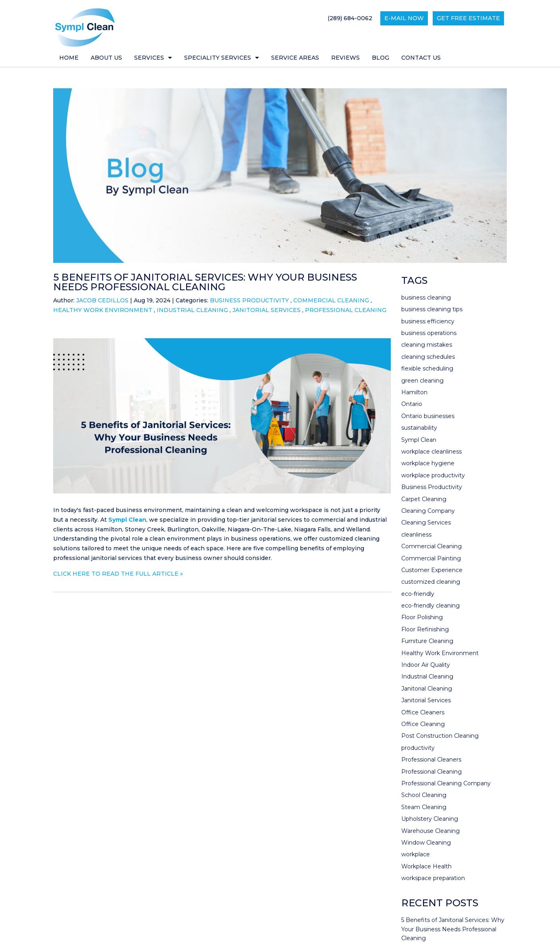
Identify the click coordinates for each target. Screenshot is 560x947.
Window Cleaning (426, 843)
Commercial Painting (431, 558)
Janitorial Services (267, 310)
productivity (418, 748)
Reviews (345, 58)
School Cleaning (424, 795)
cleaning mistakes (427, 345)
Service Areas (295, 58)
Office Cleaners (423, 712)
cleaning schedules (428, 357)
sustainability (419, 428)
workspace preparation (433, 878)
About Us (106, 58)
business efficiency (428, 321)
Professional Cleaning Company (446, 783)
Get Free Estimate (468, 18)
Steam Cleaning (424, 807)
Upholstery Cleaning (430, 819)
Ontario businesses (428, 416)
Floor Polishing (422, 617)
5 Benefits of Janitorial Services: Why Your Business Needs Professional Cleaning (205, 282)
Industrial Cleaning (192, 310)
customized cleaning (431, 582)
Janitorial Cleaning (427, 689)
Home (69, 58)
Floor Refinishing (425, 629)
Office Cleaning (423, 724)
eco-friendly (418, 594)
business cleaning (426, 298)
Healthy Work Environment (103, 310)
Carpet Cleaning (424, 499)
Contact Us (421, 58)
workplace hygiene (428, 463)
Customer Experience (432, 570)
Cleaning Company (428, 511)
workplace (416, 854)
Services (149, 58)
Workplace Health (426, 866)
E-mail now (404, 18)
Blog (381, 58)
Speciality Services (218, 58)
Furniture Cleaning (427, 641)
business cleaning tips (432, 309)
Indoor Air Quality (426, 665)
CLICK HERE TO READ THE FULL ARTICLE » (118, 574)
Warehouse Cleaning (430, 831)
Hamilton (414, 392)
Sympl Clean (127, 520)
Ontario (412, 404)
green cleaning (422, 381)
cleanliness (416, 535)
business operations (429, 333)
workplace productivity (433, 475)
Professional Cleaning (346, 310)
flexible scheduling (427, 368)
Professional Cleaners (431, 760)
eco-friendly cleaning (430, 606)
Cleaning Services (426, 522)
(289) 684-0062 (350, 18)
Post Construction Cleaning (440, 736)
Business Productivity (249, 300)
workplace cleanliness (431, 452)
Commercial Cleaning (331, 300)
